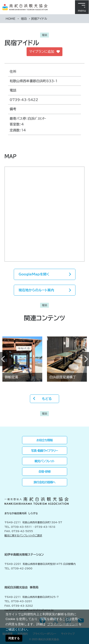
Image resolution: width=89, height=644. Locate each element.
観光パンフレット (45, 461)
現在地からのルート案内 (37, 290)
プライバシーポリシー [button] (63, 624)
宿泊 (24, 19)
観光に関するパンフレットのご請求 (23, 535)
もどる (47, 399)
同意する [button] (14, 638)
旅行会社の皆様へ (45, 482)
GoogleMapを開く (34, 274)
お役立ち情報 (44, 440)
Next (86, 359)
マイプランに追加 (44, 52)
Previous (3, 359)
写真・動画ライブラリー (45, 451)
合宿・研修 (44, 471)
